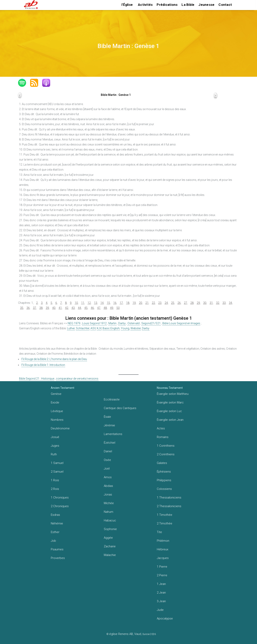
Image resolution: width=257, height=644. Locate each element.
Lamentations (113, 434)
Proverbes (58, 558)
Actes (161, 428)
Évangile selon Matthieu (173, 394)
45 (86, 308)
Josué (55, 437)
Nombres (57, 420)
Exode (55, 402)
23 (160, 303)
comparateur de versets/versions (77, 379)
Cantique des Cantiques (120, 408)
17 (121, 303)
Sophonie (110, 529)
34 (230, 303)
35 (22, 308)
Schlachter (83, 328)
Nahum (109, 512)
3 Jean (161, 601)
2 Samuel (57, 472)
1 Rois (55, 480)
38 (41, 308)
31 (211, 303)
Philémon (163, 541)
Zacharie (110, 546)
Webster (136, 328)
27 (186, 303)
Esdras (55, 515)
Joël (107, 469)
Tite (159, 532)
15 (108, 303)
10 (76, 303)
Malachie (110, 555)
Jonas (108, 495)
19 (134, 303)
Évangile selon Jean (170, 420)
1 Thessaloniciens (169, 498)
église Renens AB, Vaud (125, 634)
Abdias (108, 486)
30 (205, 303)
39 (47, 308)
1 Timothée (165, 515)
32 (218, 303)
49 (112, 308)
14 (102, 303)
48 (105, 308)
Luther (71, 328)
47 (99, 308)
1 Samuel (57, 463)
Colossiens (164, 489)
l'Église (127, 5)
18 (128, 303)
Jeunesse (206, 5)
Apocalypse (165, 618)
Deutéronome (60, 428)
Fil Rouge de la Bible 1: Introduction (43, 365)
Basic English (111, 328)
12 (89, 303)
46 (92, 308)
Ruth (54, 454)
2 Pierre (162, 575)
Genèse (56, 394)
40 (54, 308)
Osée (107, 460)
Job (53, 541)
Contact (225, 5)
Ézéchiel (110, 443)
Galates (162, 463)
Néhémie (57, 523)
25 (173, 303)
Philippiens (164, 480)
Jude (160, 610)
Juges (55, 446)
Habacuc (110, 520)
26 (179, 303)
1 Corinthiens (166, 446)
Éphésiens (164, 472)
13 (96, 303)
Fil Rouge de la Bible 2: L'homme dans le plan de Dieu (54, 359)
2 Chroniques (60, 506)
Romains (163, 437)
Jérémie (109, 425)
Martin (112, 323)
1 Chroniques (60, 498)
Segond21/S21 (151, 323)
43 (73, 308)
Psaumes (57, 549)
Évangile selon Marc (170, 402)
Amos (108, 477)
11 (83, 303)
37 (35, 308)
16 (115, 303)
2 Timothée (165, 523)
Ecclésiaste (112, 399)
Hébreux (163, 549)
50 (118, 308)
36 (28, 308)
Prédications (167, 5)
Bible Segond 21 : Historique (37, 379)
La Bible (188, 5)
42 (67, 308)
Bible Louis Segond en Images (181, 323)
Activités (145, 5)
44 (80, 308)
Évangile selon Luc (169, 411)
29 (198, 303)
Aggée (108, 538)
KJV (99, 328)
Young (125, 328)
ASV (93, 328)
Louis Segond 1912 (94, 323)
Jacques (163, 558)
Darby (122, 323)
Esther (55, 532)
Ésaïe (107, 417)
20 (141, 303)
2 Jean (161, 593)
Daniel (108, 451)
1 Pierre (162, 567)
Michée (109, 503)
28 (192, 303)
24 (166, 303)
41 (60, 308)
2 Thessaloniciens (169, 506)
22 (153, 303)
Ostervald (134, 323)
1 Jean (161, 584)
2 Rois (55, 489)
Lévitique (57, 411)
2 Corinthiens (166, 454)
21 (147, 303)
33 (224, 303)
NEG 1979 (74, 323)
